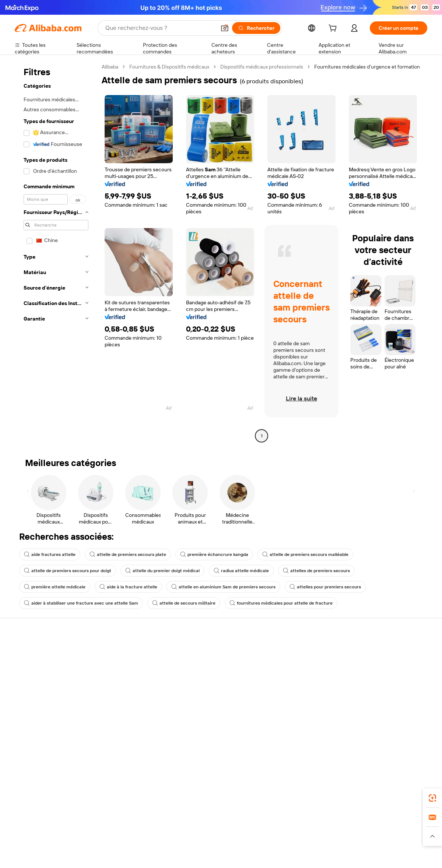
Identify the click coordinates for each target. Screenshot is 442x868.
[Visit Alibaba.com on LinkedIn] (368, 731)
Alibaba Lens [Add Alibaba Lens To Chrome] (48, 789)
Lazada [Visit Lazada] (231, 822)
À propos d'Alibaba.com (380, 660)
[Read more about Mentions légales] (95, 836)
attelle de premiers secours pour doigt (68, 571)
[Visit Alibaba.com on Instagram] (390, 731)
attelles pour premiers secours (325, 587)
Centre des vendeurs (293, 666)
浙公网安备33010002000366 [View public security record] (326, 854)
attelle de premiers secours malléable (305, 554)
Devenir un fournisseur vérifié (303, 680)
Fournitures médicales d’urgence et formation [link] (367, 67)
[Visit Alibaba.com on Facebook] (357, 731)
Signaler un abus (34, 708)
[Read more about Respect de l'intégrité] (407, 836)
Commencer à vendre (294, 652)
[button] (225, 28)
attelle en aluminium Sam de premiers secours (223, 587)
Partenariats (283, 694)
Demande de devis (206, 660)
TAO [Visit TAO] (288, 822)
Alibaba (110, 67)
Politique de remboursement (132, 666)
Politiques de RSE (373, 674)
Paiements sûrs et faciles (128, 652)
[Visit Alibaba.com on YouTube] (401, 731)
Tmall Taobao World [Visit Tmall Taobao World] (175, 822)
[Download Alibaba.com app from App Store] (348, 789)
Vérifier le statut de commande (50, 680)
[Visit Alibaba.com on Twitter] (379, 731)
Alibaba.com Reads (206, 708)
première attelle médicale (55, 587)
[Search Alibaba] (160, 28)
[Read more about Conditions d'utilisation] (356, 836)
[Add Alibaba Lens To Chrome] (119, 789)
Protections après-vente (128, 694)
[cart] (334, 29)
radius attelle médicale (241, 571)
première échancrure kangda (214, 554)
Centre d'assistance (38, 652)
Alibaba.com (304, 789)
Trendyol (309, 822)
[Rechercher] (256, 28)
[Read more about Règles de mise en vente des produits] (157, 836)
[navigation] (56, 252)
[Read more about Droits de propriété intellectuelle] (234, 836)
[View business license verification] (285, 854)
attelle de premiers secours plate (128, 554)
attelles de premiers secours (316, 571)
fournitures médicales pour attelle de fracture (281, 603)
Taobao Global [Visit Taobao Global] (261, 822)
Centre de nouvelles (377, 688)
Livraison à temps (120, 680)
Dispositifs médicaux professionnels (262, 67)
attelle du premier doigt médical (162, 571)
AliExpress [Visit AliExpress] (106, 822)
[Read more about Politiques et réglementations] (42, 836)
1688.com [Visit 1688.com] (135, 822)
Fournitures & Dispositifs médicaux (169, 67)
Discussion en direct (38, 666)
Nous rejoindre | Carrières (383, 702)
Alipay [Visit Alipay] (210, 822)
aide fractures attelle (50, 554)
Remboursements (36, 694)
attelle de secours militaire (184, 603)
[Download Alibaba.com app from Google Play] (402, 789)
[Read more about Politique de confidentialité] (300, 836)
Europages (338, 822)
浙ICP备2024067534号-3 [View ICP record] (399, 854)
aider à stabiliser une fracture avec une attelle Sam (81, 603)
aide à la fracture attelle (128, 587)
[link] (432, 798)
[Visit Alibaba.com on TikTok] (412, 731)
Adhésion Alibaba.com (210, 674)
